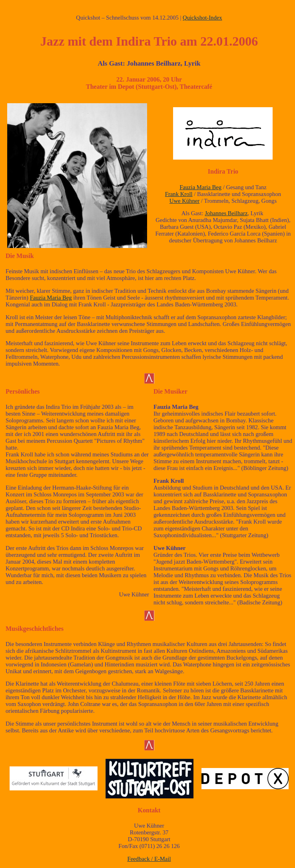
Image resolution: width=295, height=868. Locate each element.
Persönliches (23, 391)
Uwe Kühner (184, 201)
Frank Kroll (179, 194)
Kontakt (149, 810)
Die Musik (20, 256)
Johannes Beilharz (226, 213)
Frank (161, 481)
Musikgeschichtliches (35, 629)
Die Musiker (170, 391)
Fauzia (162, 407)
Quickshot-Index (202, 18)
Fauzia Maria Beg (200, 187)
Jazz (52, 41)
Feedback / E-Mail (149, 859)
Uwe (159, 548)
